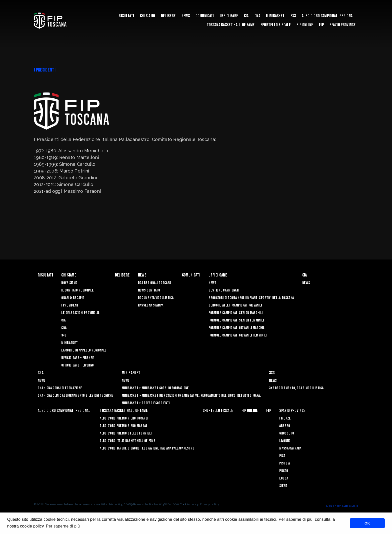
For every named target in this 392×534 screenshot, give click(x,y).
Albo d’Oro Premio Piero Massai (123, 426)
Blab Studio (350, 506)
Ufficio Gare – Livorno (77, 365)
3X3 (293, 16)
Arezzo (285, 426)
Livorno (285, 441)
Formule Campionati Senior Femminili (236, 320)
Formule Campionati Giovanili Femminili (237, 335)
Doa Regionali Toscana (155, 283)
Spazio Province (342, 25)
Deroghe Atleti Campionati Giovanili (235, 305)
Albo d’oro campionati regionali (329, 16)
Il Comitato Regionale (77, 290)
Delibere (168, 16)
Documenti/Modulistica (156, 298)
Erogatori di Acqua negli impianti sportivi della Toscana (251, 298)
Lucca (284, 478)
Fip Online (305, 25)
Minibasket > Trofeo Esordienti (146, 403)
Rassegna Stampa (151, 305)
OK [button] (367, 523)
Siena (283, 486)
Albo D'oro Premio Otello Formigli (126, 433)
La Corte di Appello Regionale (84, 350)
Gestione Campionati (224, 290)
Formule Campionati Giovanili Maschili (237, 328)
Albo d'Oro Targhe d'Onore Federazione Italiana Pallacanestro (147, 448)
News (186, 16)
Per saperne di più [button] (63, 526)
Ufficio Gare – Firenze (78, 358)
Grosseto (287, 433)
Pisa (282, 456)
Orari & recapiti (73, 298)
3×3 (64, 335)
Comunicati (205, 16)
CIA (246, 16)
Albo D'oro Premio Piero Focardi (124, 418)
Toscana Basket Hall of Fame (231, 25)
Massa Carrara (290, 448)
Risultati (126, 16)
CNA (257, 16)
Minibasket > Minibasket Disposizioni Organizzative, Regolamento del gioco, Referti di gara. (191, 396)
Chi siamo (148, 16)
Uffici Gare (229, 16)
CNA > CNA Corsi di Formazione (60, 388)
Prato (284, 471)
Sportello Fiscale (276, 25)
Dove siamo (69, 283)
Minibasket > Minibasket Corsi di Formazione (155, 388)
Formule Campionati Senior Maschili (235, 313)
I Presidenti (70, 305)
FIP (321, 25)
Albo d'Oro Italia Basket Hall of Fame (128, 441)
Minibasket (275, 16)
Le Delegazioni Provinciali (81, 313)
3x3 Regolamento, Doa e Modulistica (296, 388)
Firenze (285, 418)
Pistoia (284, 463)
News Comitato (149, 290)
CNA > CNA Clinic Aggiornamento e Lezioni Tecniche (76, 396)
